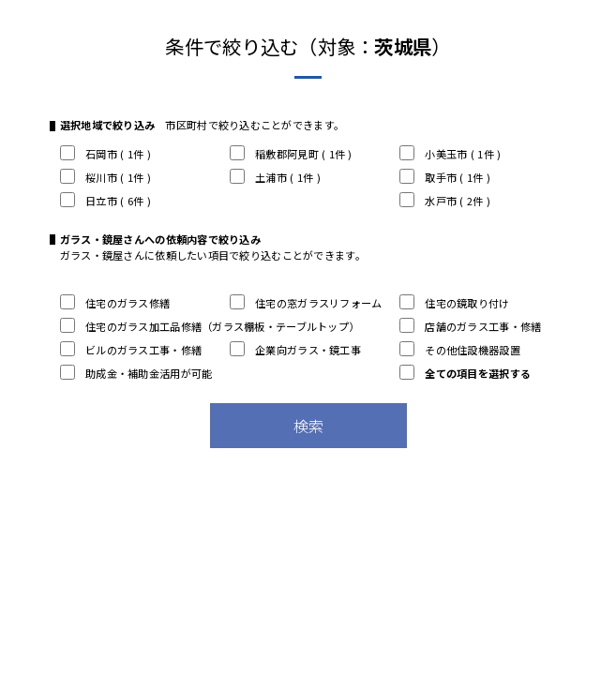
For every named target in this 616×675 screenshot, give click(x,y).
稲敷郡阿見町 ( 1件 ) (291, 154)
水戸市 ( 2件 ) (445, 201)
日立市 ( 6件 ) (105, 201)
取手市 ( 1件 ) (445, 177)
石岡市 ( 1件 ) (105, 154)
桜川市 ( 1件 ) (105, 177)
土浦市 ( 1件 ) (275, 177)
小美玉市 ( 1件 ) (450, 154)
